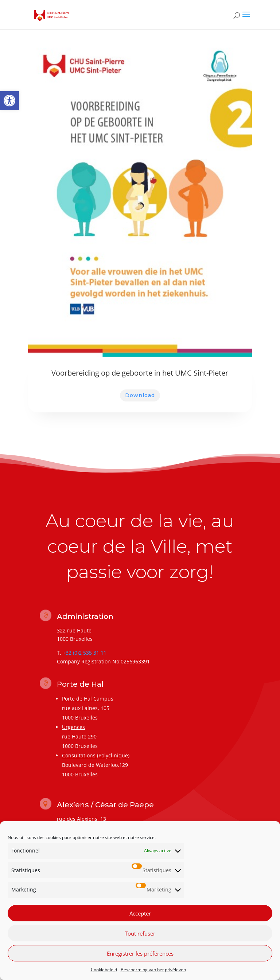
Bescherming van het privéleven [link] (153, 970)
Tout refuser (140, 933)
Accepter (140, 913)
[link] (9, 101)
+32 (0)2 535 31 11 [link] (85, 653)
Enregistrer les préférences (140, 953)
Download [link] (140, 395)
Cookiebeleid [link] (104, 970)
